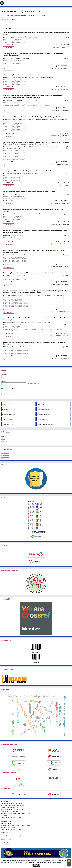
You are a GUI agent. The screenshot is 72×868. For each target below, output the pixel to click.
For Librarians (5, 442)
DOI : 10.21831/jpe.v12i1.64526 (61, 336)
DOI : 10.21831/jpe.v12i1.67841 (61, 203)
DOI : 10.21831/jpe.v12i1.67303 (61, 69)
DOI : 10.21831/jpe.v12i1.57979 (61, 185)
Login (4, 394)
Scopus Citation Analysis (46, 424)
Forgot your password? (33, 384)
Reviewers (41, 404)
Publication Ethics (9, 409)
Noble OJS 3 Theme (64, 862)
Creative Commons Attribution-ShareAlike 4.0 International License (30, 862)
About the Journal (6, 842)
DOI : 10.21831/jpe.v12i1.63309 (61, 89)
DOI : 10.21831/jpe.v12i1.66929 (61, 165)
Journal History (8, 419)
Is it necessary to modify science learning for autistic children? (25, 75)
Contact (4, 846)
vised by (9, 669)
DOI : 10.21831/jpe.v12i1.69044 (61, 284)
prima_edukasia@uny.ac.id (13, 817)
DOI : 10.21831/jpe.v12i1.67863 (61, 244)
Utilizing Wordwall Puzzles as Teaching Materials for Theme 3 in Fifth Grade (29, 171)
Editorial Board (8, 404)
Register (11, 394)
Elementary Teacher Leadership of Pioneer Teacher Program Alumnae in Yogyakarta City (33, 273)
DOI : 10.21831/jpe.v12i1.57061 (61, 47)
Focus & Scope (43, 409)
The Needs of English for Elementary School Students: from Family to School (29, 192)
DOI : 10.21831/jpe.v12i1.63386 (61, 359)
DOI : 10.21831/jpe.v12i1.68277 (61, 267)
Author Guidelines (9, 414)
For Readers (5, 436)
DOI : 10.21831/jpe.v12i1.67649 (61, 312)
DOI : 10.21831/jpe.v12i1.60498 (61, 224)
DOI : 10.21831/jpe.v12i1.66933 (61, 136)
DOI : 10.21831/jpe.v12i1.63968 (61, 111)
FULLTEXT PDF (9, 48)
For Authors (4, 439)
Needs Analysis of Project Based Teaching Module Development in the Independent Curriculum (35, 117)
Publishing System (44, 414)
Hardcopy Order (8, 424)
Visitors (41, 419)
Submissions (5, 844)
